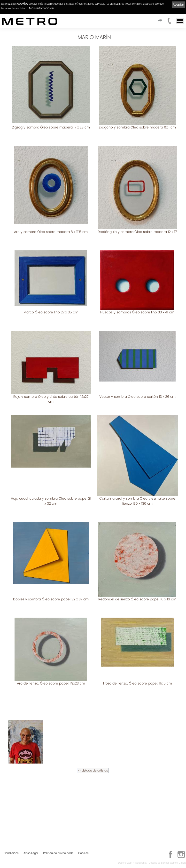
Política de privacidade (58, 853)
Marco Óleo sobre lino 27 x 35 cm (51, 302)
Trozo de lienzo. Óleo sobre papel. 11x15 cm (137, 737)
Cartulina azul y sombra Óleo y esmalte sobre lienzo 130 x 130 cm (51, 577)
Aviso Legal (31, 853)
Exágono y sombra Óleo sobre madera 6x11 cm (137, 127)
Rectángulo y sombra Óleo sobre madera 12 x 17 (137, 226)
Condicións (11, 853)
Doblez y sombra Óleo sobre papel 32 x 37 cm (137, 568)
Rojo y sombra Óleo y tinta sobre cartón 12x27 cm (51, 383)
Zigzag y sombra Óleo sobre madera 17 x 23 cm (51, 127)
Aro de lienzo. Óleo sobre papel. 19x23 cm (51, 737)
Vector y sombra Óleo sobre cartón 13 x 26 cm (137, 381)
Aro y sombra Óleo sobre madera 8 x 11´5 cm (51, 226)
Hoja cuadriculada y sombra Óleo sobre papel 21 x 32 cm (137, 480)
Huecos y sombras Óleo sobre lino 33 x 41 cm (137, 302)
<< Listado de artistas (93, 819)
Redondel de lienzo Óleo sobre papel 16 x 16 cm (137, 659)
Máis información (42, 8)
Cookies (83, 853)
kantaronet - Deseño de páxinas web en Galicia (161, 863)
